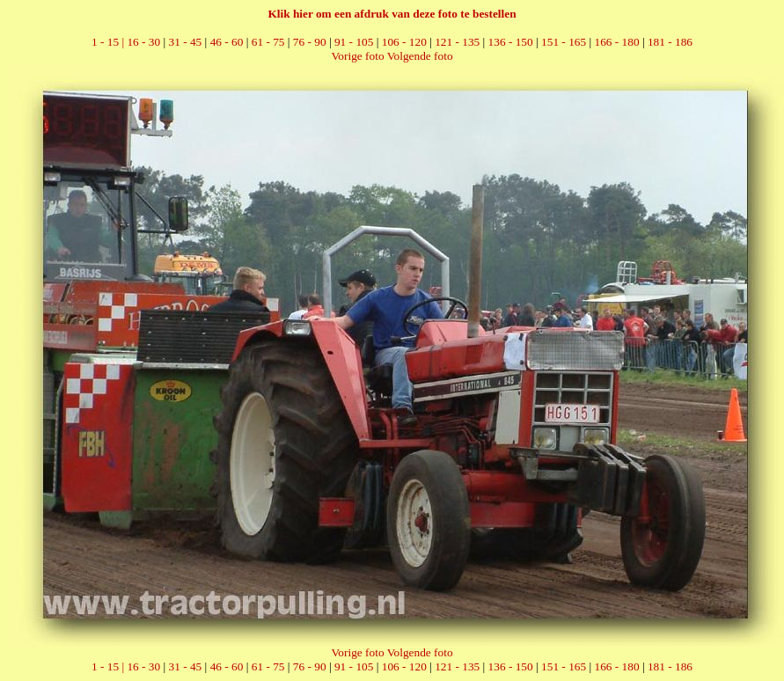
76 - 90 (310, 42)
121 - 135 (457, 42)
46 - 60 (227, 42)
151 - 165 (564, 42)
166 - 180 (616, 42)
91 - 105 (354, 42)
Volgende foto (420, 56)
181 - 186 (670, 42)
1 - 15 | (109, 42)
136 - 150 (511, 42)
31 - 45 (186, 42)
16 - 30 (143, 42)
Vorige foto (357, 56)
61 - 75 (268, 42)
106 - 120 (404, 42)
